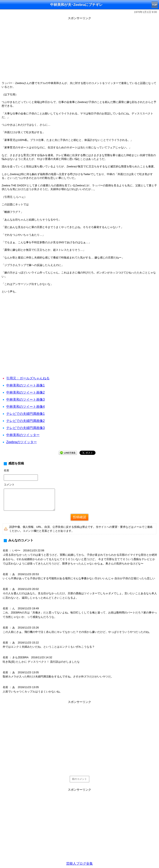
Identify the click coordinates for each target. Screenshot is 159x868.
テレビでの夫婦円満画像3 (25, 428)
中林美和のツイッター (23, 435)
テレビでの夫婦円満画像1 (25, 414)
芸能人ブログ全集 (79, 864)
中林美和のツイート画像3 (25, 400)
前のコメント (79, 779)
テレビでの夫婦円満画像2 (25, 421)
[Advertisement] (79, 50)
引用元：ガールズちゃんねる (28, 378)
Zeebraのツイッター (22, 442)
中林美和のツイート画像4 (25, 407)
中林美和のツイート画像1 (25, 385)
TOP (155, 5)
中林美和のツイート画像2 (25, 392)
